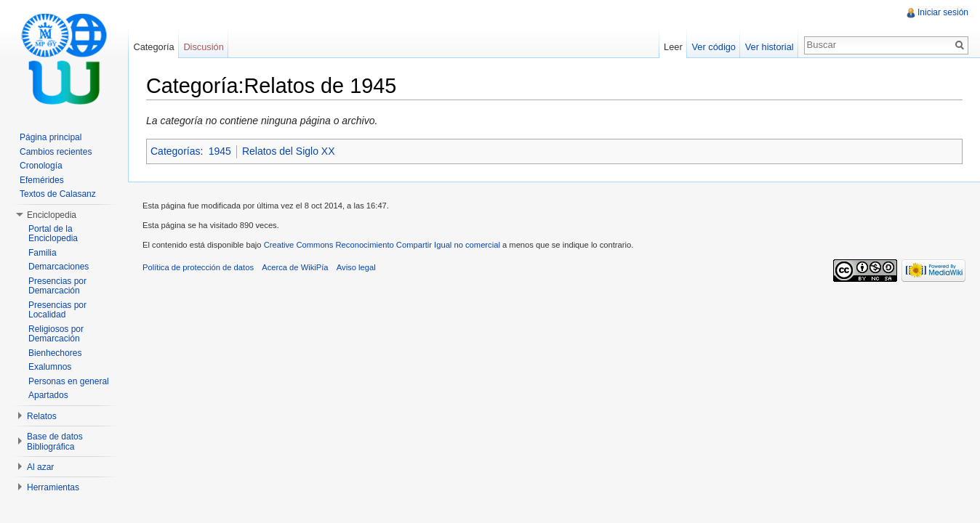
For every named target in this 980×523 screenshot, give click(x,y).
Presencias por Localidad (57, 310)
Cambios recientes (56, 152)
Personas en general (69, 381)
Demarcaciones (59, 267)
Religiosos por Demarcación (56, 334)
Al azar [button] (40, 467)
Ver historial (770, 47)
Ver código (713, 47)
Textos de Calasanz (58, 194)
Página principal (51, 137)
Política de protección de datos (198, 267)
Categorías (175, 151)
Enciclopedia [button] (52, 215)
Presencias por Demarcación (57, 286)
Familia (43, 253)
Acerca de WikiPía (295, 267)
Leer (673, 47)
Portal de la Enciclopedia (53, 234)
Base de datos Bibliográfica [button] (55, 442)
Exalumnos (50, 367)
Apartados (48, 395)
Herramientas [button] (53, 487)
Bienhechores (55, 353)
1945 (220, 151)
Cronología (41, 166)
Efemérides (42, 180)
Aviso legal (356, 267)
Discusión (203, 47)
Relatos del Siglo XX (289, 151)
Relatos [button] (42, 416)
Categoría (153, 47)
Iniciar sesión (943, 12)
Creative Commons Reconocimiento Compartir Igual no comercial (382, 245)
